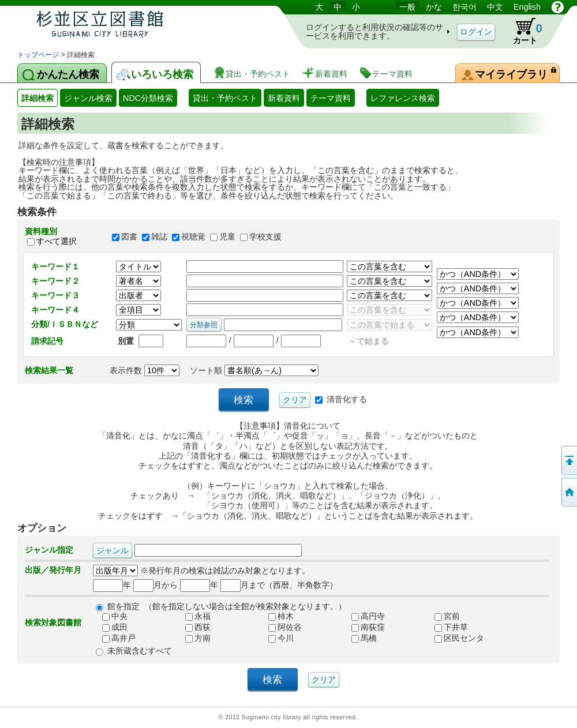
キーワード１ (55, 267)
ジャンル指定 (49, 550)
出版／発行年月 (53, 570)
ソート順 (254, 370)
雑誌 (159, 237)
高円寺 (364, 616)
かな (434, 7)
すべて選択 (57, 241)
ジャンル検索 (88, 98)
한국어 (464, 7)
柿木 (276, 616)
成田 (110, 627)
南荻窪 (364, 627)
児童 (227, 237)
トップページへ (568, 492)
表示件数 (145, 370)
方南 (193, 638)
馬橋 (359, 638)
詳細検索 (38, 98)
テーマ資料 (331, 98)
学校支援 (265, 237)
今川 (276, 638)
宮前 (443, 616)
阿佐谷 (280, 627)
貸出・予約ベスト (225, 98)
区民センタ (455, 638)
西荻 (193, 627)
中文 (495, 7)
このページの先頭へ (568, 460)
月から (156, 585)
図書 (129, 237)
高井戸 (114, 638)
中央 (110, 616)
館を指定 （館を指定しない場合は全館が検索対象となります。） (227, 606)
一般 (407, 7)
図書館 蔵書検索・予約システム (138, 25)
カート (522, 31)
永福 (193, 616)
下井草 (447, 627)
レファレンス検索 (403, 98)
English (527, 7)
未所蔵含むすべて (140, 651)
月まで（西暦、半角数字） (279, 585)
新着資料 (284, 98)
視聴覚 (193, 237)
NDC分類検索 (148, 98)
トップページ (38, 55)
